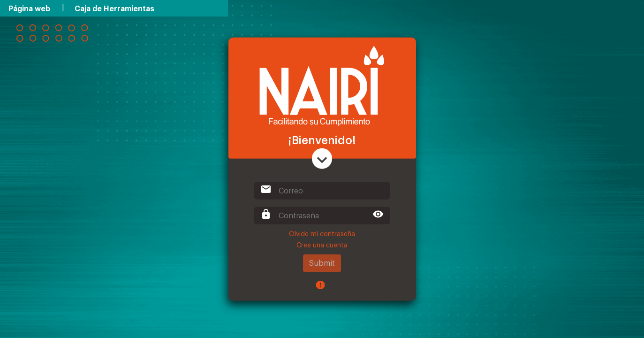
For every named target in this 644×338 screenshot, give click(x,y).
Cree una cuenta (322, 246)
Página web (29, 9)
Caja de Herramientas (114, 9)
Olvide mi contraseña (322, 234)
